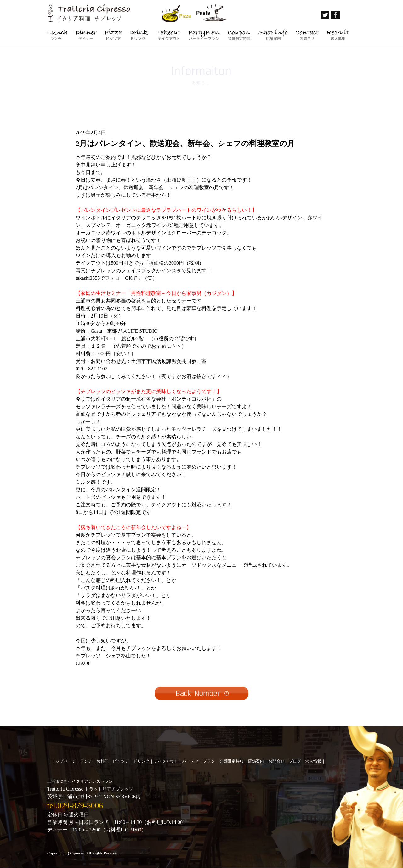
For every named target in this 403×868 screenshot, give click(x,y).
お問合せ (276, 761)
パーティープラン (199, 761)
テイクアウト (166, 761)
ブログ (295, 761)
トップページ (64, 761)
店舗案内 (256, 761)
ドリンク (141, 761)
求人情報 (313, 761)
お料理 (102, 761)
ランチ (86, 761)
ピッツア (121, 761)
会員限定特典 (231, 761)
